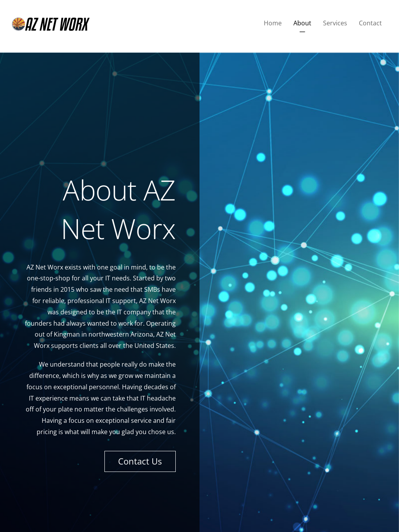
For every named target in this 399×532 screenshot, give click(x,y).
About (302, 23)
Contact (370, 23)
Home (273, 23)
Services (335, 23)
